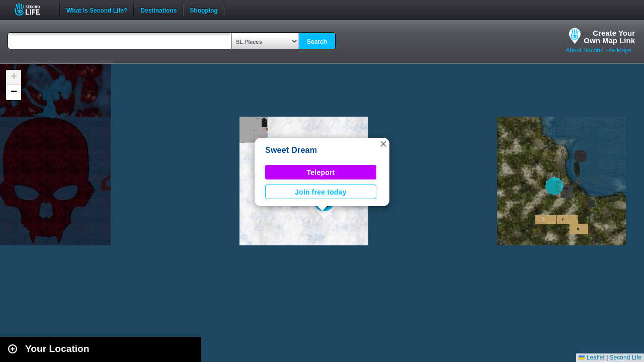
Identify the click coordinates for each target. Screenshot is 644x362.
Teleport (321, 172)
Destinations (158, 10)
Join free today (321, 192)
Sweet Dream (291, 150)
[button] (383, 144)
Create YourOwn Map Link (609, 37)
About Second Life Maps (598, 50)
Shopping (204, 10)
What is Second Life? (97, 10)
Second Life (33, 9)
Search (317, 42)
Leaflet (591, 357)
